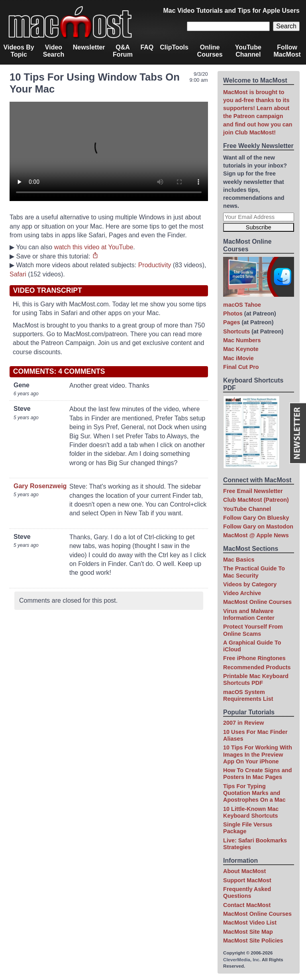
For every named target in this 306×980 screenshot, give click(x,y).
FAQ (147, 47)
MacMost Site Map (248, 932)
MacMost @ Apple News (256, 535)
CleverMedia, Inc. (242, 960)
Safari (18, 274)
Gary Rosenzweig (40, 486)
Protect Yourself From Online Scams (253, 630)
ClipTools (174, 47)
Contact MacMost (247, 905)
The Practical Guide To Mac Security (254, 572)
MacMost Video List (250, 923)
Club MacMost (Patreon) (256, 500)
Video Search (54, 51)
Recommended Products (257, 667)
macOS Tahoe (242, 305)
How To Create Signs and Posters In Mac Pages (257, 774)
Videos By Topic (19, 51)
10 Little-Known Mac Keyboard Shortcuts (251, 812)
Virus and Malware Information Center (249, 614)
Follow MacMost (287, 51)
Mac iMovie (238, 358)
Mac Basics (239, 560)
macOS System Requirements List (248, 695)
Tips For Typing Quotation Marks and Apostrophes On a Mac (254, 793)
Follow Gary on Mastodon (258, 526)
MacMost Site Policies (253, 941)
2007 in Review (243, 723)
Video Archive (242, 593)
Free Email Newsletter (253, 491)
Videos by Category (250, 584)
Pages (231, 322)
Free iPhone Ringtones (254, 658)
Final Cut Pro (241, 367)
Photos (233, 314)
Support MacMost (247, 880)
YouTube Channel (248, 51)
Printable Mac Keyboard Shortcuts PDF (256, 679)
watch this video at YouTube (94, 247)
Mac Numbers (242, 340)
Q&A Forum (123, 51)
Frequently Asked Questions (247, 892)
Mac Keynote (241, 349)
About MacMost (244, 871)
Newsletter (89, 47)
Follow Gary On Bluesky (256, 518)
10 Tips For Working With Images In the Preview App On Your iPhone (258, 754)
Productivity (155, 265)
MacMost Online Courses (257, 602)
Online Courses (210, 51)
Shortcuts (236, 331)
